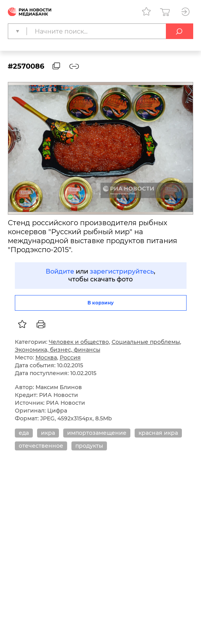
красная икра (158, 433)
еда (24, 433)
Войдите (60, 271)
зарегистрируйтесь (122, 271)
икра (48, 433)
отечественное (41, 446)
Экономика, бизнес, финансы (58, 350)
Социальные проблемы (146, 342)
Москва (46, 358)
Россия (70, 358)
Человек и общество (79, 342)
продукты (89, 446)
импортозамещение (97, 433)
